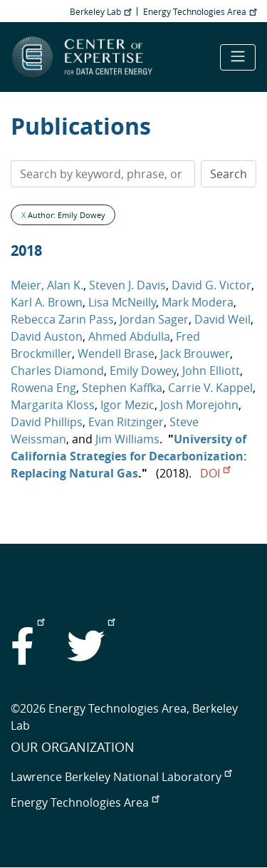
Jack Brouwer (195, 353)
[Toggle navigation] (238, 57)
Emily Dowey (143, 371)
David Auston (47, 336)
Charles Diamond (57, 371)
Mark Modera (198, 302)
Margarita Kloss (53, 405)
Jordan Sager (154, 319)
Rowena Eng (43, 388)
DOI (215, 473)
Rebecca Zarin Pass (62, 319)
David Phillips (47, 422)
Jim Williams (127, 439)
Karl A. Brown (47, 302)
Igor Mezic (127, 405)
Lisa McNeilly (122, 302)
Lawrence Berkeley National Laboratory (121, 777)
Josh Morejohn (199, 405)
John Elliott (211, 371)
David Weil (222, 319)
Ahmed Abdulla (129, 336)
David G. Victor (211, 285)
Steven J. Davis (127, 285)
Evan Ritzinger (126, 422)
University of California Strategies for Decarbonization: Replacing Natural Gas (129, 456)
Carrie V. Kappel (210, 388)
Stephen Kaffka (122, 388)
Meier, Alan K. (47, 285)
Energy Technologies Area (200, 11)
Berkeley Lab (100, 11)
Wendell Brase (116, 353)
